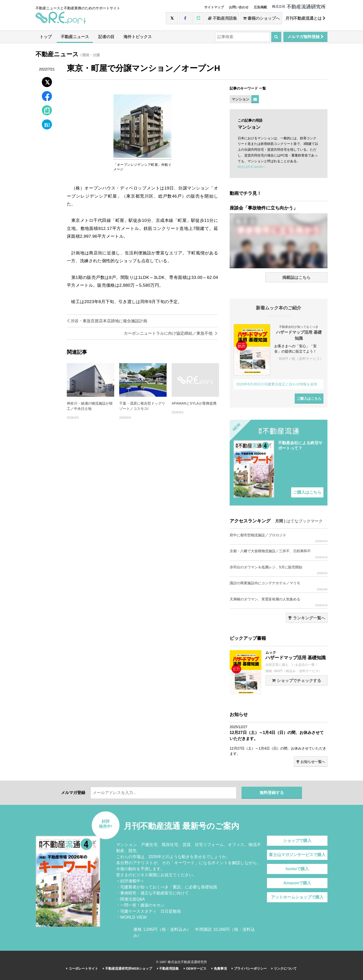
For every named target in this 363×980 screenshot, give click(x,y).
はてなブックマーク (305, 521)
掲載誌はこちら (296, 277)
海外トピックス (138, 37)
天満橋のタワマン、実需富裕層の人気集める (279, 602)
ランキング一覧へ (307, 618)
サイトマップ (214, 7)
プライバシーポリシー (249, 969)
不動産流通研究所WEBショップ (127, 969)
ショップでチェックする (296, 681)
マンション (240, 99)
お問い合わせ (239, 7)
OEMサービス (195, 969)
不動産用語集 (222, 18)
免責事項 (219, 969)
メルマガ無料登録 (305, 37)
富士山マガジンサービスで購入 (297, 855)
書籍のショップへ (261, 18)
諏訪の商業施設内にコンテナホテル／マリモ (279, 586)
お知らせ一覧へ (311, 762)
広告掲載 (260, 7)
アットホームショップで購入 (297, 897)
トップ (46, 37)
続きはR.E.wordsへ (252, 167)
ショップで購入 (297, 841)
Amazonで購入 (297, 883)
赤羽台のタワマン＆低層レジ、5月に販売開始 (279, 570)
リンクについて (284, 969)
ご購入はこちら (309, 399)
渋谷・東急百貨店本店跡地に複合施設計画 (107, 321)
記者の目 (106, 37)
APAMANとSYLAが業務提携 (194, 403)
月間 (279, 521)
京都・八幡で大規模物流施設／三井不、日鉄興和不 (279, 554)
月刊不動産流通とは (305, 18)
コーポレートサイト (82, 969)
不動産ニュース (75, 37)
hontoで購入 (297, 869)
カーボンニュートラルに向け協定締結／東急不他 (171, 333)
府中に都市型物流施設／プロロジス (279, 538)
